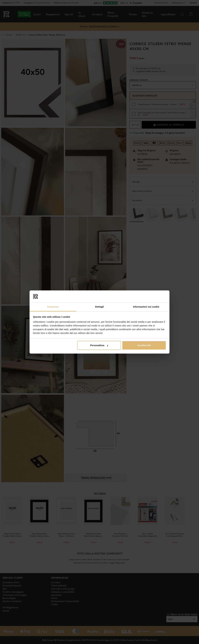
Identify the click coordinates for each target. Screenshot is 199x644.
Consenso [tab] (53, 307)
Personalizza (99, 345)
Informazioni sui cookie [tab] (146, 307)
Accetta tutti (144, 345)
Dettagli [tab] (99, 307)
